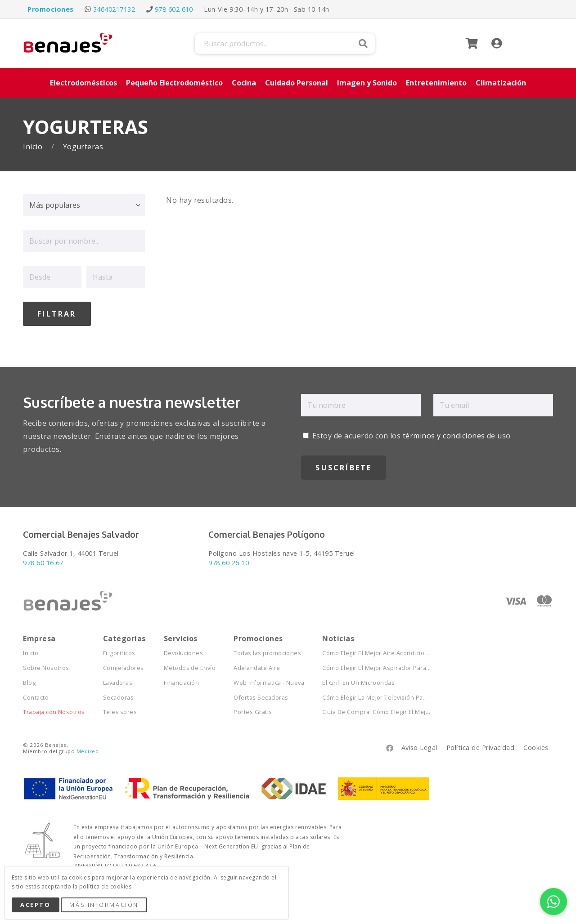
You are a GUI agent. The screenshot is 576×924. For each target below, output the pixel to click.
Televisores (120, 710)
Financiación (182, 681)
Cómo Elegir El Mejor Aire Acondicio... (376, 651)
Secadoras (118, 695)
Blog (29, 681)
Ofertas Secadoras (261, 695)
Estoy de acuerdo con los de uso (407, 433)
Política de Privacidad (481, 745)
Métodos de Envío (190, 666)
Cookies (536, 745)
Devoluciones (184, 651)
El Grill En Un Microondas (358, 681)
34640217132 (114, 9)
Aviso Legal (419, 745)
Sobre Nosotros (46, 666)
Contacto (36, 695)
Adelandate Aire (257, 666)
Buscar (363, 44)
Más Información (104, 905)
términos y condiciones (444, 433)
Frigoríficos (119, 651)
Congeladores (124, 666)
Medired (88, 749)
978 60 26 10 (229, 560)
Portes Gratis (253, 710)
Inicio (34, 147)
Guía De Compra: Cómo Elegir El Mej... (376, 710)
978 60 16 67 (43, 560)
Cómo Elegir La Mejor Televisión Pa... (375, 695)
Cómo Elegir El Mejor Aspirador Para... (376, 666)
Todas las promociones (267, 651)
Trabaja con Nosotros (54, 710)
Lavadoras (118, 681)
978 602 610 (174, 9)
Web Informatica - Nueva (269, 681)
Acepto (35, 905)
